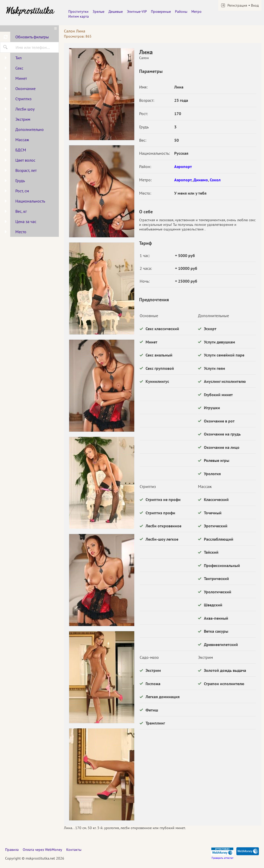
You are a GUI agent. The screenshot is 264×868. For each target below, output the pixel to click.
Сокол (215, 180)
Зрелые (98, 12)
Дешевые (116, 12)
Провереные (161, 12)
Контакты (74, 850)
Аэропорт (183, 166)
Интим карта (79, 16)
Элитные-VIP (137, 12)
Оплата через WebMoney (42, 850)
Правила (12, 850)
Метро (196, 12)
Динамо (201, 180)
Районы (181, 12)
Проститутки (78, 12)
